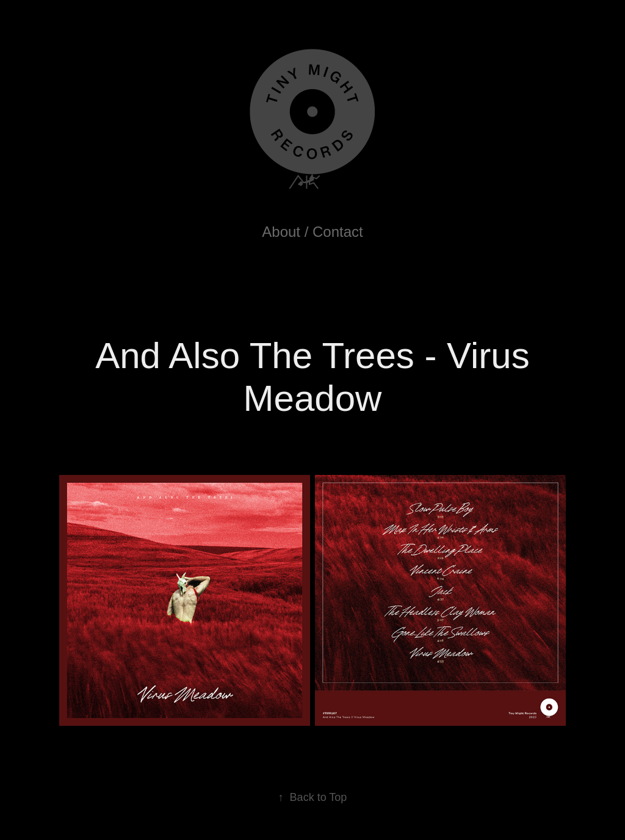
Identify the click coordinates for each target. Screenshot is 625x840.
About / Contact (312, 232)
